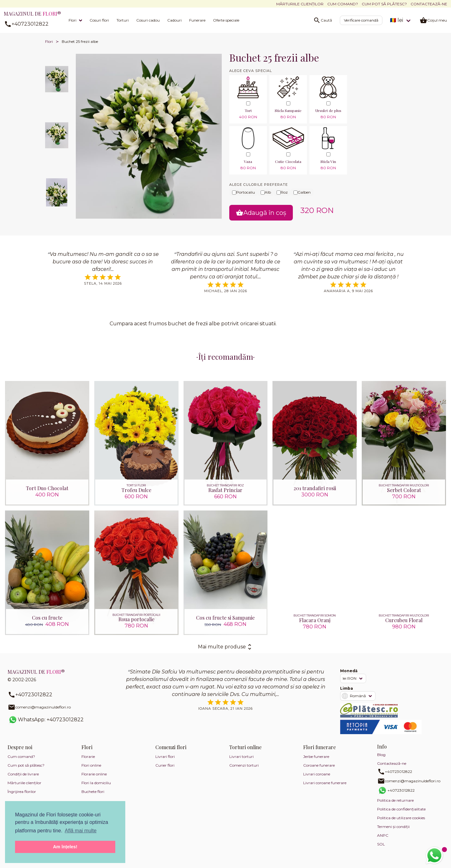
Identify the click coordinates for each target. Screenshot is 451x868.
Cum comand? (343, 4)
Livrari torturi (241, 757)
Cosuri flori (99, 20)
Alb (266, 192)
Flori (73, 20)
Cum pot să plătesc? (384, 4)
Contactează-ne (429, 4)
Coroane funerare (319, 766)
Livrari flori (165, 757)
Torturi (123, 20)
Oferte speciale (226, 20)
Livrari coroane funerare (325, 783)
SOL (381, 845)
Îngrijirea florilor (22, 792)
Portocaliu (244, 192)
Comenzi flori (171, 748)
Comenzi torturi (244, 766)
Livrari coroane (317, 775)
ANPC (383, 836)
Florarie (88, 757)
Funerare (197, 20)
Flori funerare (319, 748)
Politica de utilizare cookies (401, 818)
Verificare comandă (361, 20)
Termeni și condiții (393, 827)
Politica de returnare (395, 801)
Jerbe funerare (316, 757)
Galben (302, 192)
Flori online (91, 766)
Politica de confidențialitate (401, 810)
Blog (381, 755)
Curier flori (165, 766)
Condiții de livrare (23, 775)
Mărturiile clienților (300, 4)
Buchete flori (93, 792)
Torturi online (245, 748)
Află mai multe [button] (81, 831)
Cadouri (174, 20)
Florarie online (94, 775)
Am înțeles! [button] (65, 847)
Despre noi (20, 748)
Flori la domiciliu (96, 783)
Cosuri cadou (148, 20)
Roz (282, 192)
